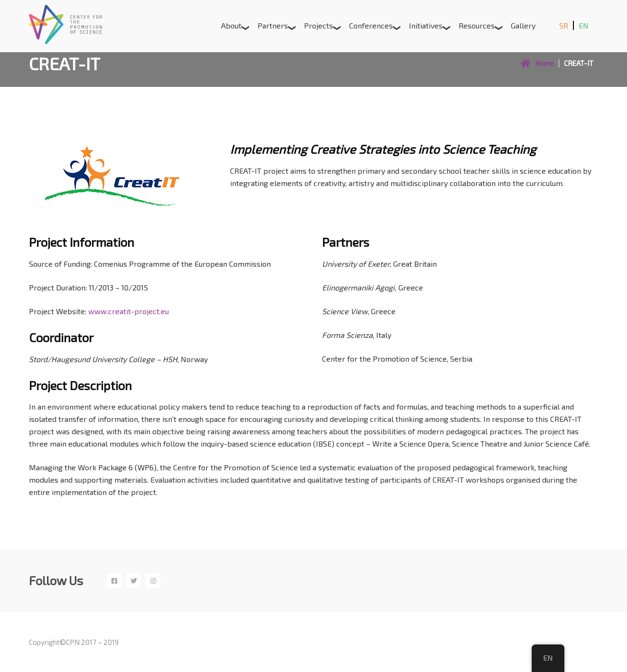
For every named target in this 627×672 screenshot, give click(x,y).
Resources (477, 25)
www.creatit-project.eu (129, 311)
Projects (318, 25)
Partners (273, 25)
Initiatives (426, 25)
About (231, 25)
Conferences (371, 25)
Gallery (523, 25)
